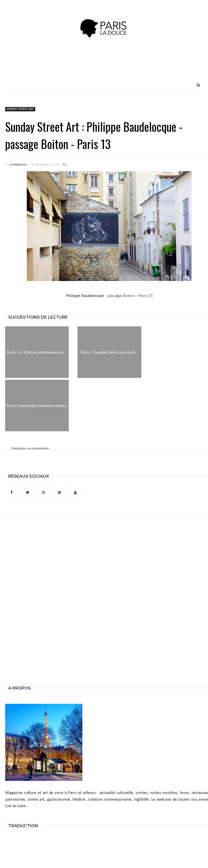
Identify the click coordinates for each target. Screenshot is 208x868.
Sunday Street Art (20, 109)
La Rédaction (19, 164)
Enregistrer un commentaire (30, 448)
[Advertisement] (104, 68)
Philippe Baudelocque (85, 296)
